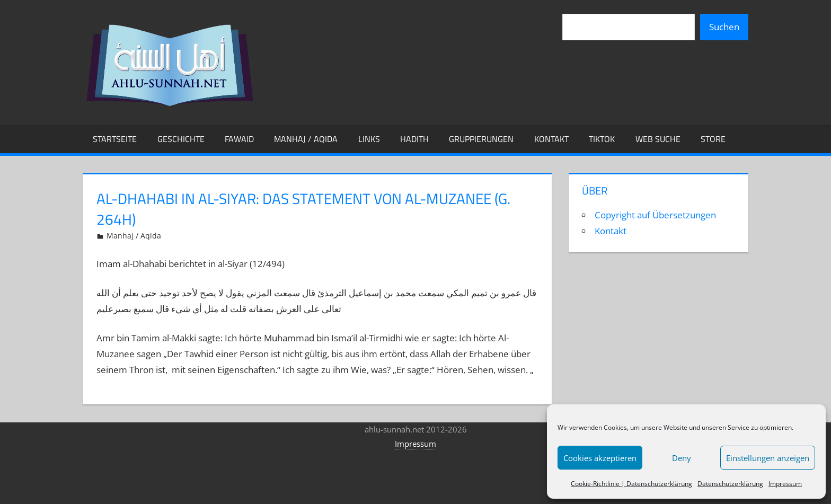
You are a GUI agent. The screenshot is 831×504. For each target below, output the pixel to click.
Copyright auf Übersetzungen (655, 215)
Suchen (724, 27)
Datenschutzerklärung (730, 484)
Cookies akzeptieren (600, 458)
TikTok (602, 139)
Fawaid (239, 139)
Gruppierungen (481, 139)
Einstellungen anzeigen (768, 458)
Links (369, 139)
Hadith (414, 139)
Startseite (115, 139)
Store (713, 139)
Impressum (785, 484)
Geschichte (181, 139)
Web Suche (658, 139)
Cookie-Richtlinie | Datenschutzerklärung (631, 484)
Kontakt (551, 139)
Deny (682, 458)
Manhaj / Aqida (306, 139)
